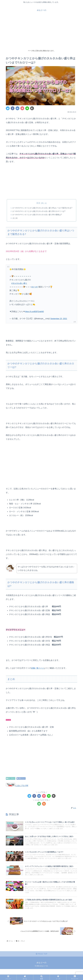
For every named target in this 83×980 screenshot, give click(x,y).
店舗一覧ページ (38, 668)
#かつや (35, 287)
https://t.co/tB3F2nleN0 (35, 312)
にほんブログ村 (17, 786)
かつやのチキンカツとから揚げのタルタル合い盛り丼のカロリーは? (39, 211)
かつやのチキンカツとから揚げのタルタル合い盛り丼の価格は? (37, 215)
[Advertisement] (41, 32)
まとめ (15, 218)
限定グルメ (21, 779)
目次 (38, 203)
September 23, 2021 (59, 319)
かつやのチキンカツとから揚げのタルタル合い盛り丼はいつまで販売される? (42, 208)
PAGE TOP (41, 965)
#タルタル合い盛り (20, 284)
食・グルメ (11, 779)
